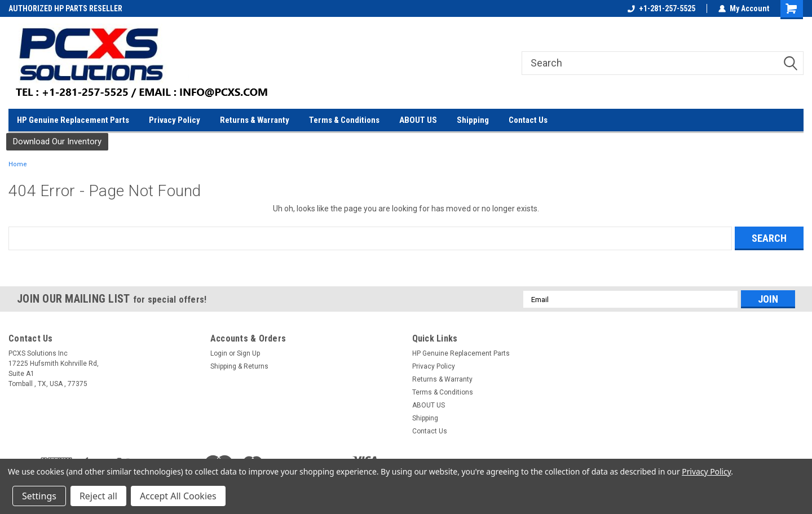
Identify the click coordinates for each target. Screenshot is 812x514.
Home (18, 164)
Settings (39, 496)
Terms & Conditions (344, 120)
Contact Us (528, 120)
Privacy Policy (175, 120)
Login (219, 353)
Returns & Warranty (255, 120)
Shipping (473, 120)
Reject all (98, 496)
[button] (57, 142)
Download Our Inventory (57, 141)
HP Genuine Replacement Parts (73, 120)
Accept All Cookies (178, 496)
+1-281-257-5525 (661, 8)
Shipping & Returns (239, 366)
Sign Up (248, 353)
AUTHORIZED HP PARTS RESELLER (65, 8)
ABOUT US (418, 120)
